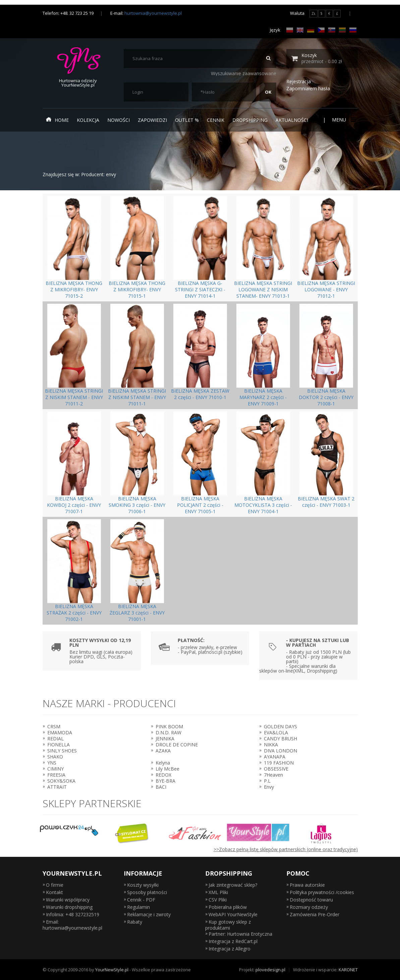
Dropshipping (250, 120)
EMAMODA (60, 732)
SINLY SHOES (62, 751)
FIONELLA (59, 745)
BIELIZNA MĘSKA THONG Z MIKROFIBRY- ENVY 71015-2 (74, 289)
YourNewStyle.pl (112, 970)
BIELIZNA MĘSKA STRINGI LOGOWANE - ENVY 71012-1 (326, 289)
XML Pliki (218, 892)
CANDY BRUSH (280, 739)
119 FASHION (279, 763)
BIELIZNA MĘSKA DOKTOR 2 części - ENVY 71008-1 (326, 397)
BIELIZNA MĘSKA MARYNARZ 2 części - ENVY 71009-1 (263, 397)
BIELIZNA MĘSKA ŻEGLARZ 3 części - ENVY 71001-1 (137, 613)
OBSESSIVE (276, 769)
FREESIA (56, 775)
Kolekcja (88, 120)
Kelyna (163, 763)
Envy (269, 787)
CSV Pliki (218, 900)
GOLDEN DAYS (280, 726)
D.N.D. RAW (168, 732)
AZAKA (163, 751)
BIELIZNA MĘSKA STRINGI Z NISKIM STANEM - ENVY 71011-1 (137, 397)
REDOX (163, 775)
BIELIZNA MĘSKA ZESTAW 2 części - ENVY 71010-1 (200, 394)
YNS (52, 763)
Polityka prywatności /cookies (322, 892)
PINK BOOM (169, 726)
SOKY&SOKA (61, 781)
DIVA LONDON (280, 751)
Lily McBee (167, 769)
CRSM (54, 726)
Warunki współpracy (68, 900)
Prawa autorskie (307, 885)
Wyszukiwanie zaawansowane (244, 73)
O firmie (55, 885)
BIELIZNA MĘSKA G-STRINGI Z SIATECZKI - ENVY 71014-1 (200, 289)
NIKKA (271, 745)
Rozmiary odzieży (309, 907)
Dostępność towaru (311, 900)
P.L (267, 781)
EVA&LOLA (276, 732)
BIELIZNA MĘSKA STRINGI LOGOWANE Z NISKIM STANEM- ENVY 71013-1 (263, 289)
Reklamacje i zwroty (149, 914)
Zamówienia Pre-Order (315, 914)
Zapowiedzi (152, 120)
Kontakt (54, 892)
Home (57, 120)
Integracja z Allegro (230, 949)
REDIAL (55, 739)
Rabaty (135, 922)
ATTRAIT (57, 787)
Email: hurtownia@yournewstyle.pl (72, 925)
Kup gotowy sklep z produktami (228, 925)
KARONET (348, 970)
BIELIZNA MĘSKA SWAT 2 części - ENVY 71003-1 (326, 502)
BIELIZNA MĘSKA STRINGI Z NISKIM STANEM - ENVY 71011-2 (74, 397)
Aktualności (292, 120)
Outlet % (187, 120)
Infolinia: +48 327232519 (73, 914)
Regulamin (138, 907)
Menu (343, 120)
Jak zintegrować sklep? (233, 885)
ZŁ (313, 13)
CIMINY (55, 769)
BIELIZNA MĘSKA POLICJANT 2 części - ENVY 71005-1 (200, 505)
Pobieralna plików (228, 907)
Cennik (216, 120)
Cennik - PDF (141, 900)
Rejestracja (299, 81)
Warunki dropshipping (69, 907)
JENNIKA (165, 739)
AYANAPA (275, 757)
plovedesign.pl (270, 970)
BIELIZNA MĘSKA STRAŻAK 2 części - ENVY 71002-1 (74, 613)
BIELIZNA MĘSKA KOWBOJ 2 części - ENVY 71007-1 (74, 505)
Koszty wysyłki (143, 885)
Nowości (119, 120)
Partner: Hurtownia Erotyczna (240, 934)
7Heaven (273, 775)
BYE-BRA (165, 781)
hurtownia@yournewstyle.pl (153, 13)
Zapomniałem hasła (308, 88)
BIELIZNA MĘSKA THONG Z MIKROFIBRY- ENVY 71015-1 (137, 289)
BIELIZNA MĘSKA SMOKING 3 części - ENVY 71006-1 (137, 505)
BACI (161, 787)
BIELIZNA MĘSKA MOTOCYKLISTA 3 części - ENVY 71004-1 (263, 505)
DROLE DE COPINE (177, 745)
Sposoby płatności (147, 892)
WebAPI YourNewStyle (233, 914)
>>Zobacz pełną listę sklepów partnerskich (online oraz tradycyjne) (286, 849)
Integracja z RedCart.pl (233, 941)
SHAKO (55, 757)
